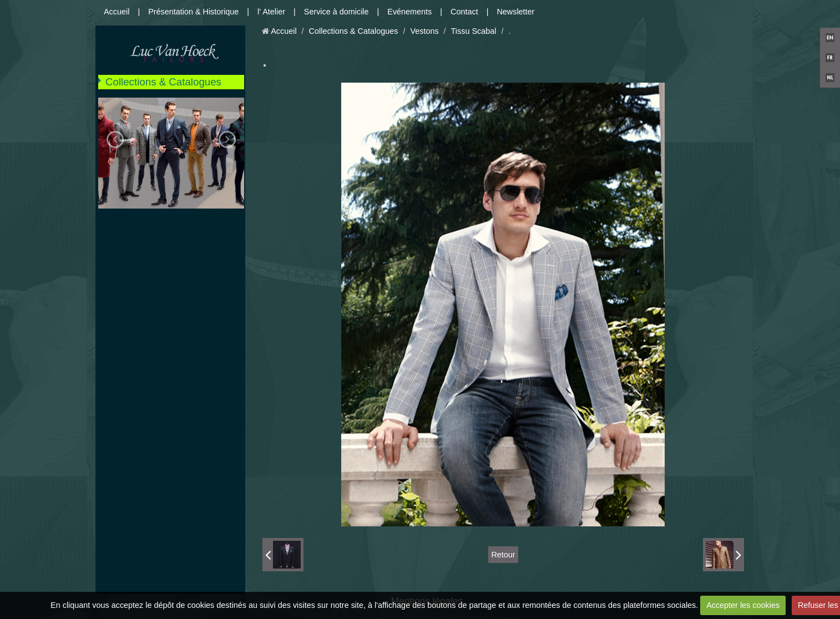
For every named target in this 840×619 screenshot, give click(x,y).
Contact (464, 12)
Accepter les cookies (743, 605)
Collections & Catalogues (163, 82)
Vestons (424, 31)
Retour (503, 555)
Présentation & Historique (193, 12)
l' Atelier (271, 12)
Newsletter (515, 12)
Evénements (409, 12)
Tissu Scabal (474, 31)
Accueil (117, 12)
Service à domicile (336, 12)
